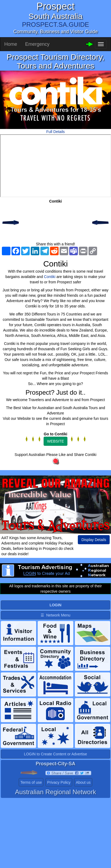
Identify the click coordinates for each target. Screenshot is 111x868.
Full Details (55, 132)
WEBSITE (55, 441)
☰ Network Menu (55, 615)
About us (83, 782)
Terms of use (31, 782)
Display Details (94, 540)
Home (11, 44)
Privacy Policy (59, 782)
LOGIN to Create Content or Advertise (56, 754)
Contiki (50, 277)
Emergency (37, 44)
